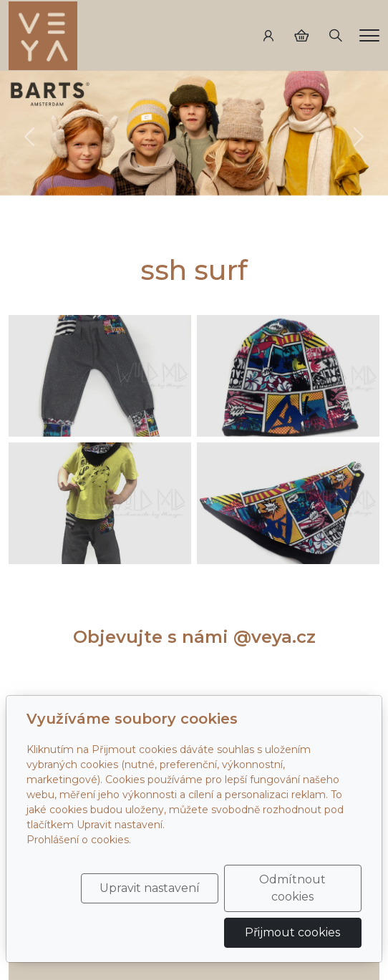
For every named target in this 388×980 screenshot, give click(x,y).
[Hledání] (336, 36)
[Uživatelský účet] (268, 36)
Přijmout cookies (292, 932)
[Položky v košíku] (301, 36)
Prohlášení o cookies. (79, 840)
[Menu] (369, 35)
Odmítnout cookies (292, 888)
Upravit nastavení (150, 888)
